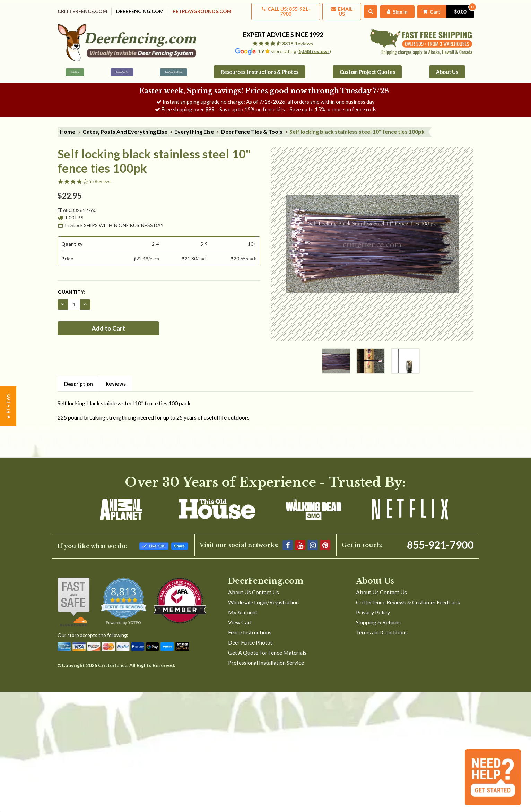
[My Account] (395, 9)
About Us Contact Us (254, 588)
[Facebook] (288, 541)
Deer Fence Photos (250, 638)
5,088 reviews (314, 47)
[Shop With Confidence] (74, 597)
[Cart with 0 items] (444, 9)
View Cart (240, 618)
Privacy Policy (373, 608)
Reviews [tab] (116, 379)
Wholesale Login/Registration (263, 598)
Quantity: (71, 287)
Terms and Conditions (382, 628)
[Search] (368, 9)
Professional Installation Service (266, 658)
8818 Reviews (298, 39)
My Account (243, 608)
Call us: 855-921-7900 (281, 9)
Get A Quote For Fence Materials (267, 648)
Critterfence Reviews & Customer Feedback (408, 598)
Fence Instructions (250, 628)
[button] (8, 406)
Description (79, 379)
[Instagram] (313, 541)
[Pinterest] (325, 541)
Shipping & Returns (378, 618)
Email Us (338, 9)
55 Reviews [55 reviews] (100, 177)
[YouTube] (300, 541)
